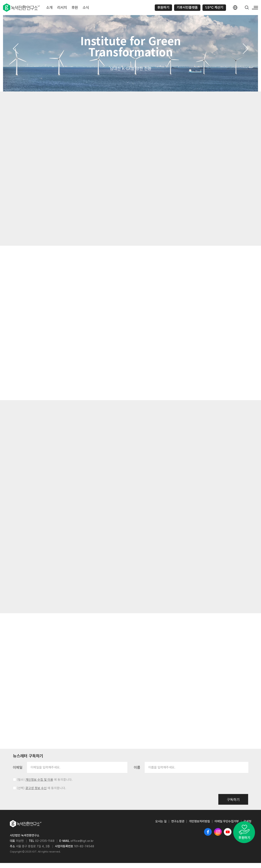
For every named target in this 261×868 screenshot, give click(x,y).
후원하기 (163, 7)
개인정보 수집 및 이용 (39, 785)
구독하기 (233, 805)
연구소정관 (178, 826)
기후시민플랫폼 (187, 7)
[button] (16, 49)
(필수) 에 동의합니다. (45, 785)
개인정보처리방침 (199, 826)
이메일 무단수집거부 (227, 826)
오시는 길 (161, 826)
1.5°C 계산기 (214, 7)
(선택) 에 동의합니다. (41, 793)
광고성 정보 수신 (36, 793)
